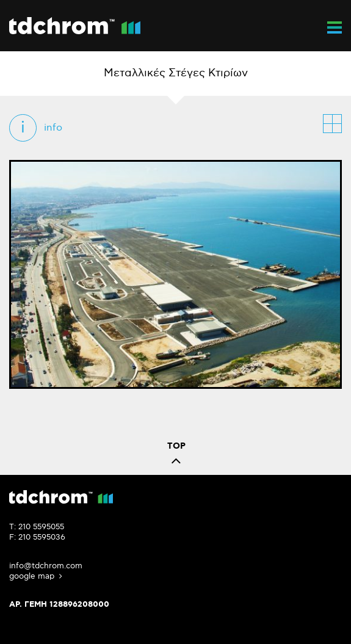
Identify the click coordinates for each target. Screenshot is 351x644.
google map (37, 576)
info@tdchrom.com (46, 566)
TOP (176, 456)
